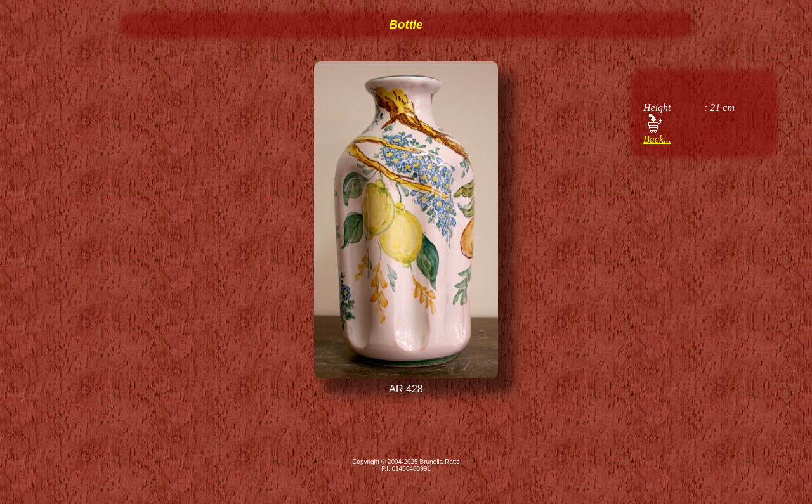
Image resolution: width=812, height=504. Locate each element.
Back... (657, 139)
